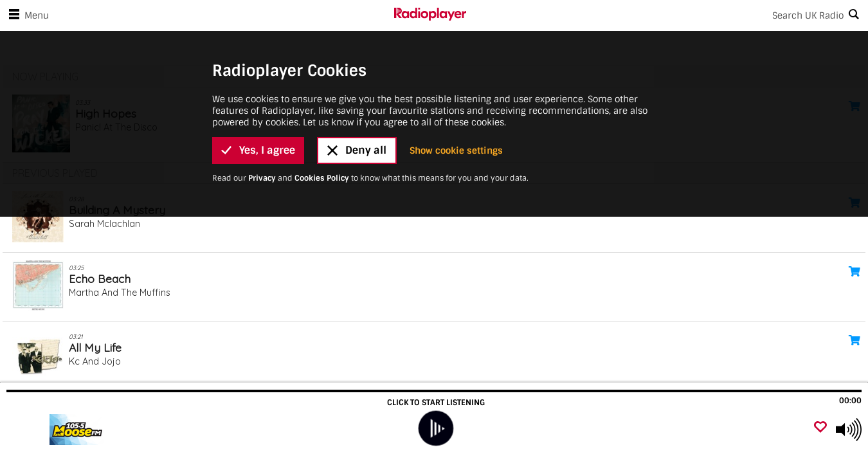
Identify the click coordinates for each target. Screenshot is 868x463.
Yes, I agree (258, 150)
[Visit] (79, 430)
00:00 (850, 401)
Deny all (357, 150)
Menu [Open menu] (26, 15)
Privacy (262, 178)
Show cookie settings (456, 150)
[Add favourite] (820, 428)
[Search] (667, 15)
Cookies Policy (322, 178)
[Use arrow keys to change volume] (849, 430)
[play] (436, 429)
